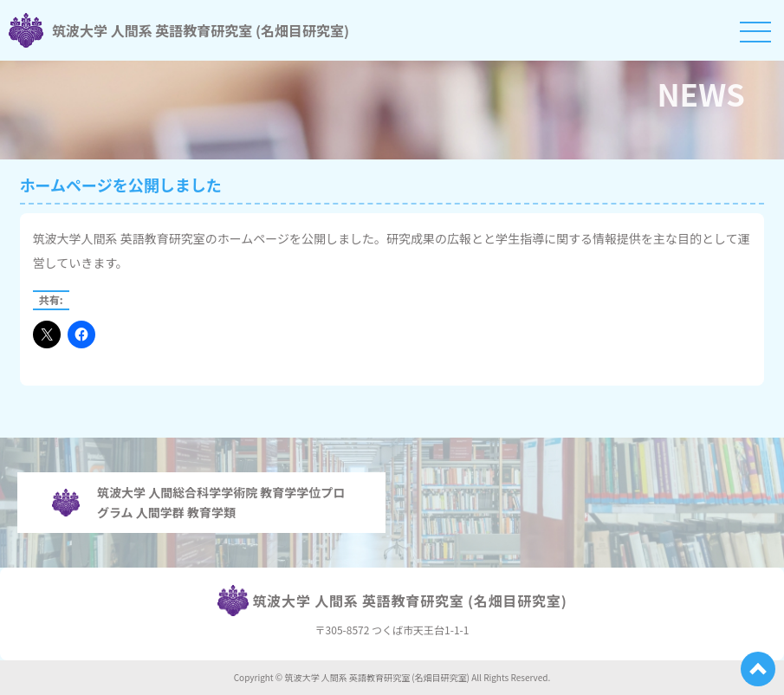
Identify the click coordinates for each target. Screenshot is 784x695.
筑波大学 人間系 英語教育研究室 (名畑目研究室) (179, 30)
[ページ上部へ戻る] (758, 669)
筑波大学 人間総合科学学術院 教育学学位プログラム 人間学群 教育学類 (198, 502)
